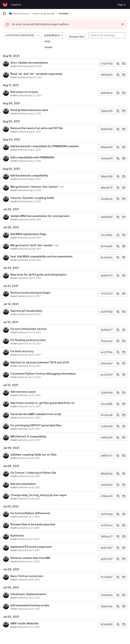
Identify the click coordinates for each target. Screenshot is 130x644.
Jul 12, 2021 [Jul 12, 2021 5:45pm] (34, 395)
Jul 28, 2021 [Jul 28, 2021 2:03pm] (35, 238)
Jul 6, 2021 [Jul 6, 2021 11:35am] (34, 580)
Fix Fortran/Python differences (30, 513)
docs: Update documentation (29, 63)
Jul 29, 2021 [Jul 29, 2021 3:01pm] (35, 219)
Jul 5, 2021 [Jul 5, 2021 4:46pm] (34, 598)
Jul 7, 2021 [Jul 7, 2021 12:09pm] (34, 539)
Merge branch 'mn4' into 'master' (32, 245)
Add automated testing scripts (30, 605)
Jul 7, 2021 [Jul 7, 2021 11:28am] (34, 561)
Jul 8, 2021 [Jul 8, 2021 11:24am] (34, 487)
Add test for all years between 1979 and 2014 (40, 362)
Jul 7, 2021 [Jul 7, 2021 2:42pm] (34, 517)
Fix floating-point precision (28, 340)
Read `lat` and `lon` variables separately (36, 74)
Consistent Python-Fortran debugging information (43, 374)
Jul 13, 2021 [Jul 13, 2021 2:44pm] (35, 355)
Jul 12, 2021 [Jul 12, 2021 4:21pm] (34, 406)
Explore (16, 5)
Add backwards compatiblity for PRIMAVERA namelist (45, 146)
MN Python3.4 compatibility (28, 436)
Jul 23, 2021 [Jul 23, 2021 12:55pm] (35, 278)
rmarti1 (14, 66)
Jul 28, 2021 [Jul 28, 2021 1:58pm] (35, 249)
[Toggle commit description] (62, 187)
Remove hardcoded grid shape (30, 293)
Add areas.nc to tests (24, 92)
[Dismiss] (123, 24)
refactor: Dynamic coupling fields (32, 198)
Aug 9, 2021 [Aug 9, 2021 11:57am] (35, 114)
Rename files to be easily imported (33, 524)
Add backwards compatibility (29, 175)
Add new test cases (23, 392)
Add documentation (23, 484)
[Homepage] (5, 4)
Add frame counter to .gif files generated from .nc (43, 403)
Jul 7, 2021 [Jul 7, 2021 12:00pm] (34, 550)
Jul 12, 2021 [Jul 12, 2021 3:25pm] (34, 418)
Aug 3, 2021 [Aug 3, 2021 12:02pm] (35, 190)
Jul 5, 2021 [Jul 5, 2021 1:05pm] (34, 609)
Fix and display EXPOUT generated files (36, 425)
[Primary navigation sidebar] (4, 13)
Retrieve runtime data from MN (30, 558)
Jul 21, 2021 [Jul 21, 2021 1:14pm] (34, 296)
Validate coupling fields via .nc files (34, 455)
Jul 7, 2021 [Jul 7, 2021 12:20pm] (34, 528)
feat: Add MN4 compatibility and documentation (41, 256)
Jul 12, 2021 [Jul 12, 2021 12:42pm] (34, 429)
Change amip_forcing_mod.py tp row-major (39, 495)
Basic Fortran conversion (27, 576)
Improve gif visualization (26, 311)
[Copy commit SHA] (118, 64)
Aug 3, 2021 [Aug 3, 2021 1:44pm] (35, 179)
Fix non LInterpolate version (29, 329)
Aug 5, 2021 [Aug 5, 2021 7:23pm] (35, 132)
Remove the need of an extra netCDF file (36, 128)
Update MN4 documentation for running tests (40, 216)
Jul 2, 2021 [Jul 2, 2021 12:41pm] (34, 627)
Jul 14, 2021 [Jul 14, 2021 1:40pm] (35, 314)
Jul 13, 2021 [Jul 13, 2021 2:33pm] (35, 366)
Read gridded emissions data (29, 110)
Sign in (122, 5)
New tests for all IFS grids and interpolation (38, 275)
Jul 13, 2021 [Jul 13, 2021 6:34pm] (35, 332)
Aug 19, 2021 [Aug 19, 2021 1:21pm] (35, 66)
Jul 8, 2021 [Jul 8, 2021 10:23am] (34, 499)
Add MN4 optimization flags (28, 234)
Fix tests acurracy (22, 351)
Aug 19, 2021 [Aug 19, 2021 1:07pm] (35, 77)
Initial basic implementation (28, 594)
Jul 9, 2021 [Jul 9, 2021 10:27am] (34, 458)
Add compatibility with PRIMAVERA (32, 157)
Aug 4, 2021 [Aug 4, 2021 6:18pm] (35, 161)
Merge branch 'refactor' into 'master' (35, 187)
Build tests (17, 536)
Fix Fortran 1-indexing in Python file (33, 473)
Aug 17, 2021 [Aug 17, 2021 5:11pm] (35, 95)
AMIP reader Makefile (24, 623)
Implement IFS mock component (31, 547)
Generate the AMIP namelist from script (36, 414)
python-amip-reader (49, 41)
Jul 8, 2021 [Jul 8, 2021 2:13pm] (34, 476)
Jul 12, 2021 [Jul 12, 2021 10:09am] (34, 440)
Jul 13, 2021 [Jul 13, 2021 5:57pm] (35, 344)
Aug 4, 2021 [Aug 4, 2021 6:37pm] (35, 150)
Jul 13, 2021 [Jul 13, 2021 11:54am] (35, 377)
